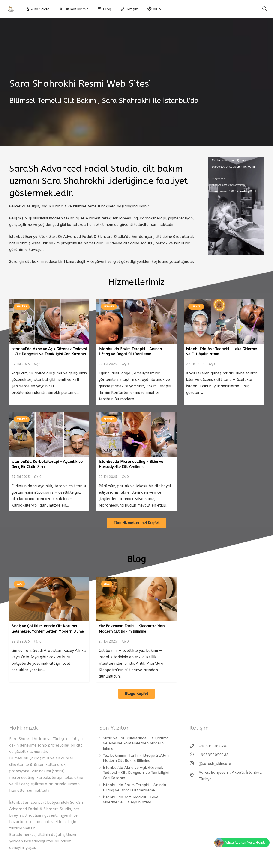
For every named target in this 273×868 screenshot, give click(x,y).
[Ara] (265, 9)
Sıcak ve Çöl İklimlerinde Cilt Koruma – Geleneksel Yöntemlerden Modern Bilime (137, 743)
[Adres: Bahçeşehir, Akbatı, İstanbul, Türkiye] (194, 776)
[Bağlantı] (11, 9)
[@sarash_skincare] (194, 764)
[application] (236, 206)
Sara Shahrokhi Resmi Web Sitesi (80, 84)
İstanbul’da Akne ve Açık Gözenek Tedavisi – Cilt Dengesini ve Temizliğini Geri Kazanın (136, 773)
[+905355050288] (194, 746)
